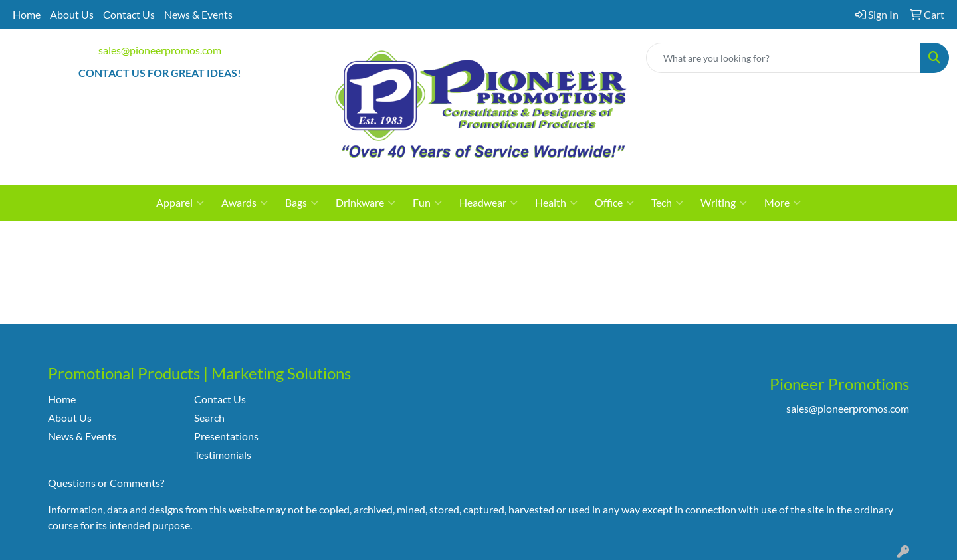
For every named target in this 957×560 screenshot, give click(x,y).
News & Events (198, 14)
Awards (245, 203)
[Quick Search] (784, 58)
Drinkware (366, 203)
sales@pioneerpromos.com (160, 50)
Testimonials (223, 455)
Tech (667, 203)
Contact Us (129, 14)
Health (556, 203)
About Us (72, 14)
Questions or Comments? (106, 483)
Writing (724, 203)
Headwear (488, 203)
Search (209, 418)
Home (27, 14)
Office (614, 203)
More (783, 203)
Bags (302, 203)
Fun (427, 203)
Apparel (180, 203)
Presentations (226, 436)
